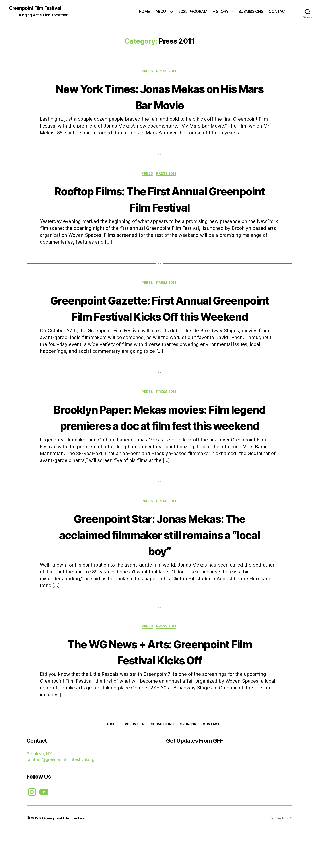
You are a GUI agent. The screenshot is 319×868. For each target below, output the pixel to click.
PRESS (147, 72)
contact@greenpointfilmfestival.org (64, 797)
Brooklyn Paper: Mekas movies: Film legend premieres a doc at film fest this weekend (159, 444)
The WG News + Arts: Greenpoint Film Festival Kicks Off (159, 688)
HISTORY (221, 12)
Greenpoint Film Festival (37, 8)
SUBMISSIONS (251, 12)
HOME (144, 12)
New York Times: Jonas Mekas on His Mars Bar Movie (159, 97)
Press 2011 (168, 72)
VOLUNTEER (135, 762)
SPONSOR (188, 762)
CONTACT (278, 12)
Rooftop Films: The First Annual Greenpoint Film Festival (159, 200)
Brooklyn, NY (41, 791)
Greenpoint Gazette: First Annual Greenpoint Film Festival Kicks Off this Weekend (159, 318)
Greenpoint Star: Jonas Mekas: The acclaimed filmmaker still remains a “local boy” (160, 570)
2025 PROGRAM (193, 12)
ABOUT (162, 12)
